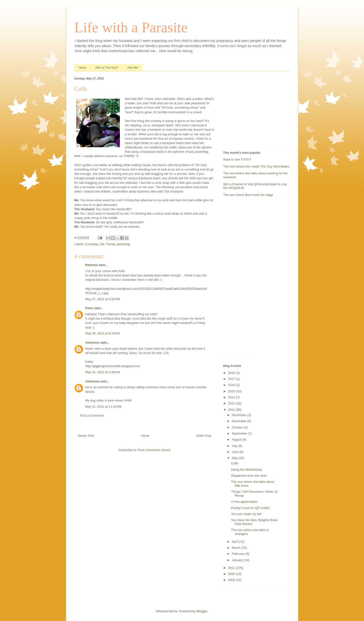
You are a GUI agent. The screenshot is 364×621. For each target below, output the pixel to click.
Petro (89, 308)
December (240, 415)
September (240, 433)
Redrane (92, 265)
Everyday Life (95, 244)
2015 (232, 391)
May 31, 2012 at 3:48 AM (103, 372)
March (237, 548)
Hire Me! (133, 68)
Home (83, 68)
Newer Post (86, 436)
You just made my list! (246, 514)
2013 (232, 403)
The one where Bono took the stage (248, 195)
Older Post (204, 436)
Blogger (202, 611)
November (240, 421)
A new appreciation (244, 502)
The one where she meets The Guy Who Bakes (256, 166)
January (238, 560)
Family (111, 244)
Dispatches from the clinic (249, 476)
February (239, 554)
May (235, 458)
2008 (232, 580)
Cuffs (235, 463)
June (236, 452)
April (235, 542)
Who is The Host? (107, 68)
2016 (232, 385)
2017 (232, 379)
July (235, 446)
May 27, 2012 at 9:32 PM (103, 299)
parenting (124, 244)
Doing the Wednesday (247, 470)
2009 (232, 574)
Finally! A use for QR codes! (250, 508)
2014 (232, 397)
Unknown (92, 343)
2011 (232, 568)
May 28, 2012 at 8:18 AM (103, 333)
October (238, 427)
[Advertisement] (254, 109)
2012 (232, 410)
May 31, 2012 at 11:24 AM (103, 407)
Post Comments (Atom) (154, 450)
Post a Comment (92, 415)
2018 (232, 373)
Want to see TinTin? (237, 159)
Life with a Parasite (131, 27)
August (237, 440)
